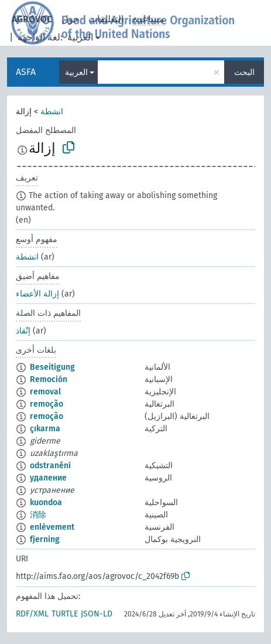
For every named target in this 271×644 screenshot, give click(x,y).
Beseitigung (52, 367)
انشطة (52, 112)
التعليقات (106, 19)
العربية (80, 37)
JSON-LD (97, 614)
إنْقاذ (23, 331)
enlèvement (52, 527)
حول (70, 19)
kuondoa (46, 502)
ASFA (26, 72)
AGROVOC (32, 19)
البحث (244, 72)
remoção (47, 404)
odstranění (50, 466)
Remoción (49, 379)
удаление (48, 478)
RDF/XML (32, 614)
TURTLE (65, 614)
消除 (38, 515)
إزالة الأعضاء (37, 294)
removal (45, 392)
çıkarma (45, 429)
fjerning (45, 539)
